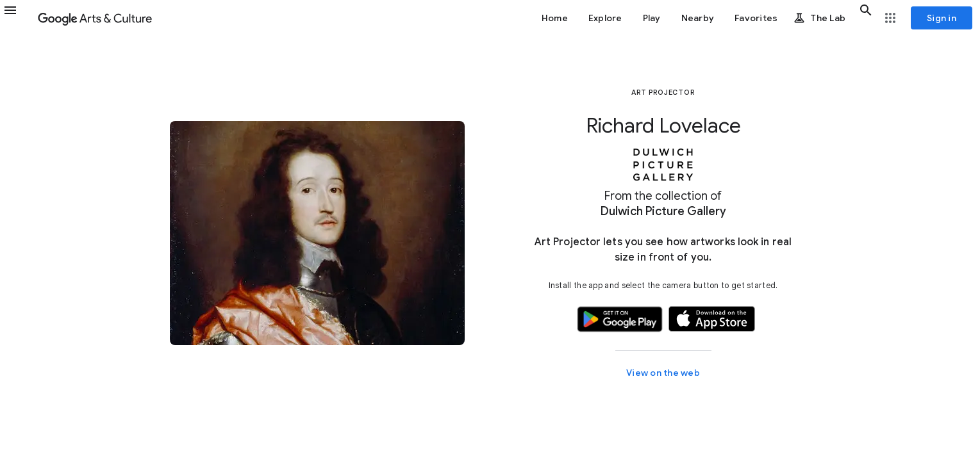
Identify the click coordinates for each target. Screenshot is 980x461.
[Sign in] (942, 18)
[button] (18, 18)
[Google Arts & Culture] (95, 18)
